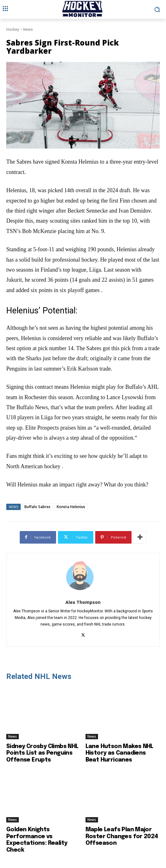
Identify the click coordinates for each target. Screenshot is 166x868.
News (28, 30)
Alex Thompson (83, 602)
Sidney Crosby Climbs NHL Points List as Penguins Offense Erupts (42, 753)
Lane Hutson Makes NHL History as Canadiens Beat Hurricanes (119, 753)
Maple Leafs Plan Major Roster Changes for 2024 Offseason (122, 836)
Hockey (13, 30)
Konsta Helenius (71, 507)
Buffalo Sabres (37, 507)
